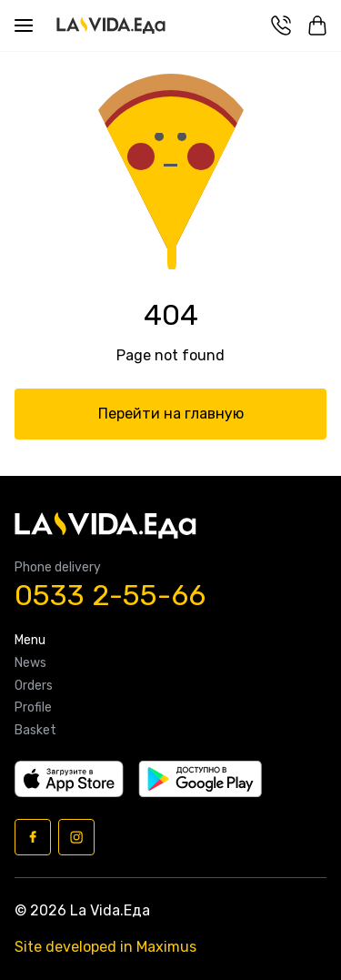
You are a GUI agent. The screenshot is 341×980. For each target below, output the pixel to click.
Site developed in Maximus (105, 947)
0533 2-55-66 (110, 596)
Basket (35, 731)
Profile (33, 708)
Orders (34, 686)
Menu (30, 641)
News (30, 663)
